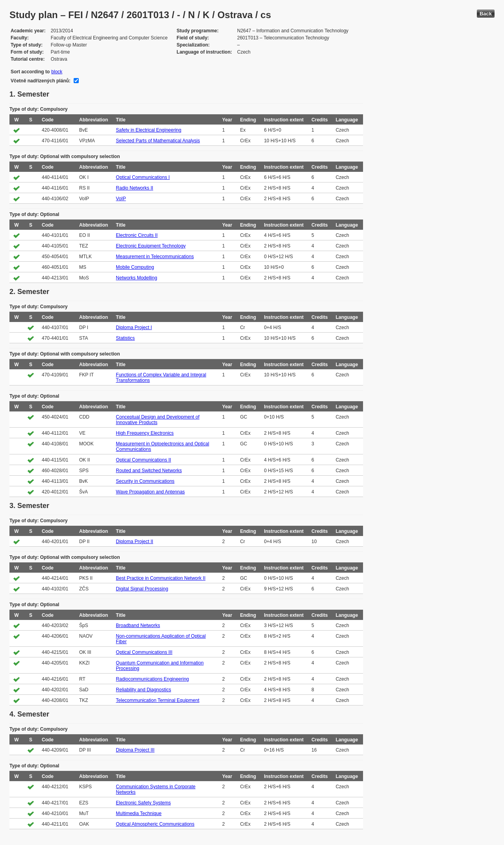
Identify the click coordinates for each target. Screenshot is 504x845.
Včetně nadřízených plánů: (41, 81)
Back (486, 14)
